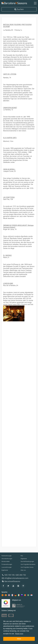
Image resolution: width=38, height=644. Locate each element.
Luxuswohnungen (7, 567)
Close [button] (19, 639)
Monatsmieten (6, 561)
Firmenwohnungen (7, 564)
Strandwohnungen (7, 559)
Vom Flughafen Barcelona (28, 564)
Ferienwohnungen (7, 556)
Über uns (23, 570)
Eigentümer (5, 570)
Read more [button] (19, 634)
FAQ (22, 556)
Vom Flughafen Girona (27, 567)
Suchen (19, 9)
